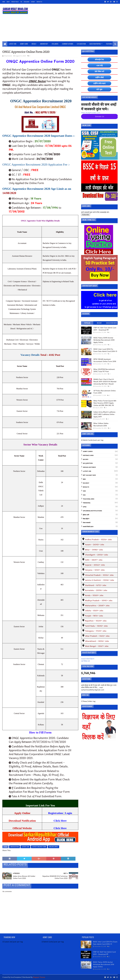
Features (109, 44)
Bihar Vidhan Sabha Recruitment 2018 (101, 425)
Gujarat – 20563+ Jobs (95, 565)
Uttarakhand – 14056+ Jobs (97, 641)
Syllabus (55, 44)
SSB (84, 491)
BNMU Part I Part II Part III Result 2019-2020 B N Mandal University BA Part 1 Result (105, 382)
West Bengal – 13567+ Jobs (97, 646)
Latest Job (13, 44)
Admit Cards (88, 451)
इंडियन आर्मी (86, 515)
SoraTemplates (16, 977)
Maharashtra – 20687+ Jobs (97, 606)
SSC (84, 495)
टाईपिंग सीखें (99, 77)
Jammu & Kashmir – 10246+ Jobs (99, 580)
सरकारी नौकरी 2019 (88, 527)
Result (34, 44)
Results (86, 487)
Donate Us (100, 116)
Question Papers (95, 44)
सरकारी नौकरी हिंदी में (88, 659)
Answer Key (44, 44)
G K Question (81, 44)
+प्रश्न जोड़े (99, 66)
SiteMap (33, 2)
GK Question (88, 463)
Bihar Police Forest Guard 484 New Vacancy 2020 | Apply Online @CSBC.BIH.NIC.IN (105, 403)
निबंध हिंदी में (86, 519)
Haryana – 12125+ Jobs (95, 570)
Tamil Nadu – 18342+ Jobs (96, 626)
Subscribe (85, 215)
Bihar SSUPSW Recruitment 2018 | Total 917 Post (104, 370)
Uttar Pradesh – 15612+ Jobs (97, 636)
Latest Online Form (39, 847)
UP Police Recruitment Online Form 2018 (104, 392)
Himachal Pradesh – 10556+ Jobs (99, 575)
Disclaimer (26, 2)
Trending (87, 503)
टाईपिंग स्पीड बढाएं (99, 83)
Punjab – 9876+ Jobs (94, 616)
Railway (86, 483)
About (8, 2)
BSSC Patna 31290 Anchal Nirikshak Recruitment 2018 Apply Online (104, 340)
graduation (15, 847)
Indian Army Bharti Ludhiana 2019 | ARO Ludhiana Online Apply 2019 (104, 414)
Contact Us (39, 2)
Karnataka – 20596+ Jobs (96, 590)
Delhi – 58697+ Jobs (94, 560)
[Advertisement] (75, 23)
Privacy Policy (15, 2)
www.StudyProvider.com (91, 113)
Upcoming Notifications (92, 511)
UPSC (85, 507)
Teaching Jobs (88, 499)
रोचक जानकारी (87, 523)
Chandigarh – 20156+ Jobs (96, 555)
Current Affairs (68, 44)
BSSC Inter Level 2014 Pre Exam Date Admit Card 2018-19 (105, 350)
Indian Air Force (89, 467)
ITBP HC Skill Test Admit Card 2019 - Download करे (105, 329)
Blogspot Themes (39, 977)
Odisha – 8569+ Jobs (94, 611)
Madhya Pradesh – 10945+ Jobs (99, 601)
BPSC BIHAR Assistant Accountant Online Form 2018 (105, 360)
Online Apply (53, 847)
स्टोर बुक (99, 89)
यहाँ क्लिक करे (85, 661)
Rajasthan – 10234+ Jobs (96, 621)
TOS (21, 2)
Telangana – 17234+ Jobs (96, 631)
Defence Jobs (88, 455)
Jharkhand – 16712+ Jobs (96, 585)
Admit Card (24, 44)
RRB (84, 479)
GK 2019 (86, 459)
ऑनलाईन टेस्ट (99, 60)
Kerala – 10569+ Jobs (94, 595)
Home (4, 2)
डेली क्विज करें (99, 71)
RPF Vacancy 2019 (89, 475)
